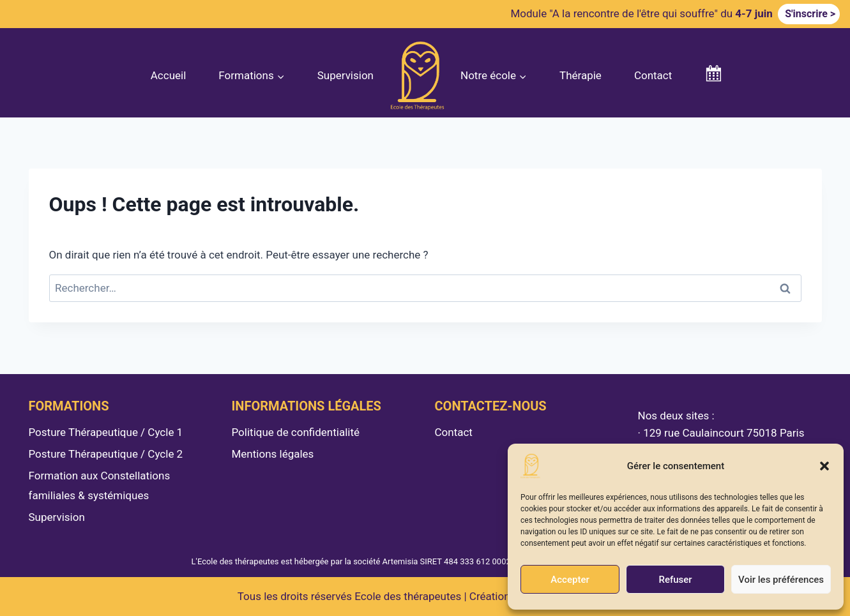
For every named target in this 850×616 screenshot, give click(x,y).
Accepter (570, 580)
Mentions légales (273, 454)
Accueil (169, 75)
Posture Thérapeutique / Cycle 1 (106, 432)
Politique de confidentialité (296, 432)
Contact (653, 75)
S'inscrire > (809, 14)
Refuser (675, 580)
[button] (824, 466)
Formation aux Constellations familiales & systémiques (100, 485)
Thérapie (581, 75)
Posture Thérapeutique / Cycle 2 (106, 454)
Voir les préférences (781, 580)
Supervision (345, 75)
